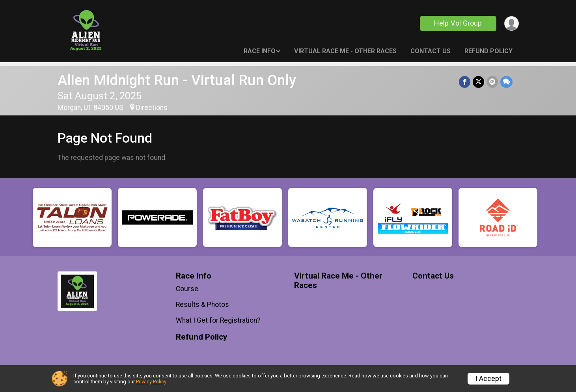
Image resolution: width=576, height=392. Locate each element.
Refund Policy (488, 51)
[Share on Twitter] (478, 82)
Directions (152, 108)
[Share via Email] (492, 82)
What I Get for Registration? (218, 320)
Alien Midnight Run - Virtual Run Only (177, 80)
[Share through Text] (506, 82)
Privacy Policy (151, 382)
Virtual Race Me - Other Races (345, 51)
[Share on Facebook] (465, 82)
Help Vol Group (458, 23)
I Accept (488, 379)
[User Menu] (512, 23)
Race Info (260, 51)
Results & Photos (202, 305)
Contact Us (431, 51)
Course (187, 289)
